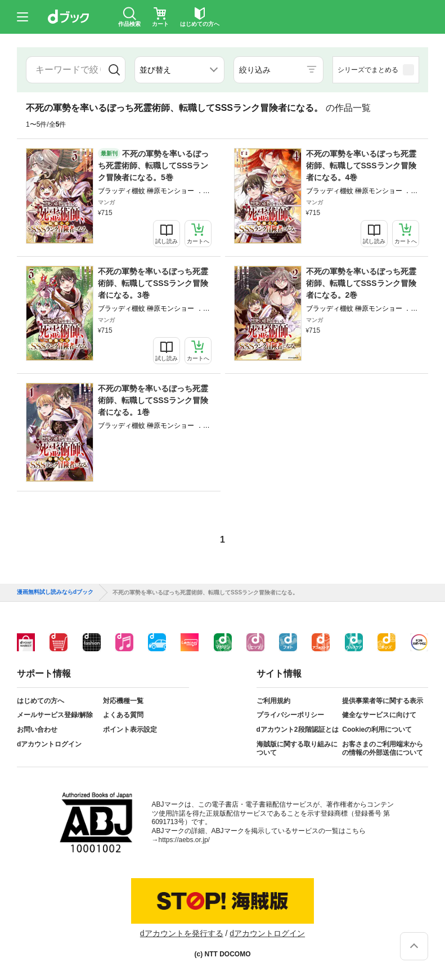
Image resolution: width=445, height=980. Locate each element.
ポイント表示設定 (130, 730)
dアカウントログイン (49, 744)
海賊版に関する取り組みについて (297, 749)
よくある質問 (123, 715)
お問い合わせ (37, 730)
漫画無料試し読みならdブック (55, 592)
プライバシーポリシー (290, 715)
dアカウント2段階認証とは (298, 730)
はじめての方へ (41, 701)
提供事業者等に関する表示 (383, 701)
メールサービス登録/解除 (55, 715)
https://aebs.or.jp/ (184, 840)
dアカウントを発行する (182, 933)
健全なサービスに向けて (379, 715)
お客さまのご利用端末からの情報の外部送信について (383, 749)
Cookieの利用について (377, 730)
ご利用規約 (273, 701)
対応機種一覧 (123, 701)
